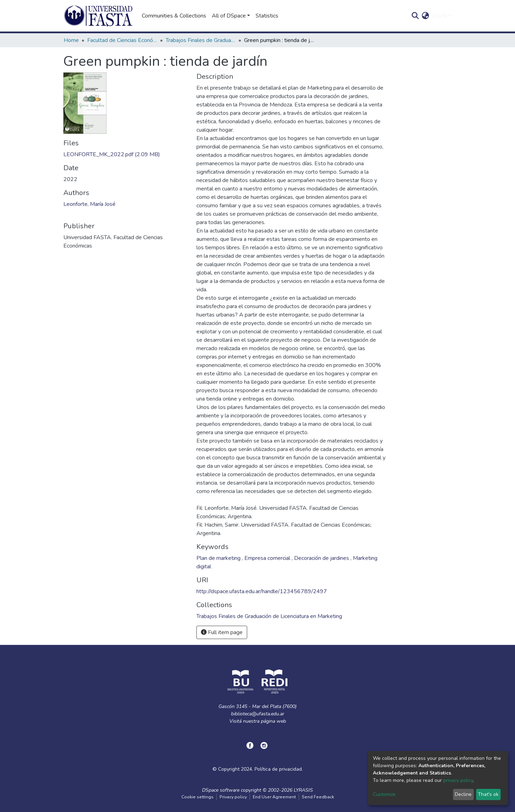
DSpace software (221, 790)
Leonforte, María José (89, 204)
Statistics (267, 16)
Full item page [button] (222, 632)
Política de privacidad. (279, 769)
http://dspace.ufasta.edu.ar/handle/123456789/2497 (262, 591)
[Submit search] (415, 16)
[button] (425, 16)
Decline (463, 794)
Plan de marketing (219, 558)
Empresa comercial (268, 558)
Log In (439, 16)
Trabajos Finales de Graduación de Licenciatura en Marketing (201, 40)
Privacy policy (233, 797)
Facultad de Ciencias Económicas (122, 40)
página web (273, 721)
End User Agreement (274, 797)
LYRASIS (303, 790)
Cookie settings (197, 797)
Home (71, 40)
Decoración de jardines (322, 558)
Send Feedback (318, 797)
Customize (384, 794)
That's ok (488, 794)
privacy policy (458, 780)
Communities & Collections (174, 16)
